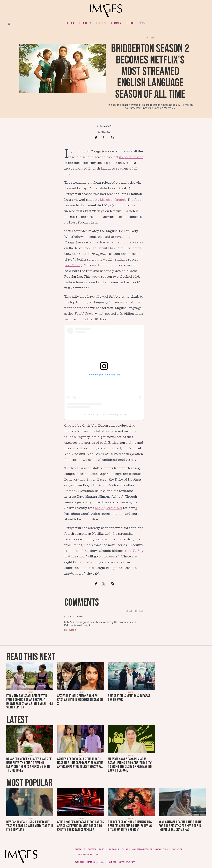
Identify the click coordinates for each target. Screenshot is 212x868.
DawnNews (111, 862)
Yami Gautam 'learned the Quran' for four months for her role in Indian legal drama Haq (180, 826)
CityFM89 (91, 862)
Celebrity (85, 23)
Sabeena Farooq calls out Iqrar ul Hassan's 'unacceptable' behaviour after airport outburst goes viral (80, 763)
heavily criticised (109, 508)
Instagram (114, 849)
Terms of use (176, 849)
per (73, 265)
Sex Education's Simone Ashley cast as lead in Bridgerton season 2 (80, 700)
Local (131, 23)
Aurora (101, 862)
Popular (139, 611)
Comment (117, 23)
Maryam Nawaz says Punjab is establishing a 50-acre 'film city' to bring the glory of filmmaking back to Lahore (130, 765)
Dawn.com (79, 862)
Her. (142, 23)
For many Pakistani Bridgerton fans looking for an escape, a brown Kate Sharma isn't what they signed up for (30, 702)
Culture (101, 23)
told (134, 551)
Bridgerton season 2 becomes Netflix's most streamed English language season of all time (150, 71)
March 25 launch (113, 200)
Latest (70, 23)
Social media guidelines (141, 849)
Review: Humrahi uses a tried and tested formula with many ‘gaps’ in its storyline (30, 826)
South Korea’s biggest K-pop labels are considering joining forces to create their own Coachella (81, 826)
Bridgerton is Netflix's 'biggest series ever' (129, 698)
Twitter (103, 849)
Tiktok (125, 849)
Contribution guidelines (88, 854)
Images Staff (106, 126)
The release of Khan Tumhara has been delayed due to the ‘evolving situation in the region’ (130, 826)
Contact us (80, 849)
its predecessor (131, 157)
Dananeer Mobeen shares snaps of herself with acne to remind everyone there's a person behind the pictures (29, 765)
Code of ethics (161, 849)
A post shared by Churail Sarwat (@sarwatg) (104, 415)
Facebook (92, 849)
